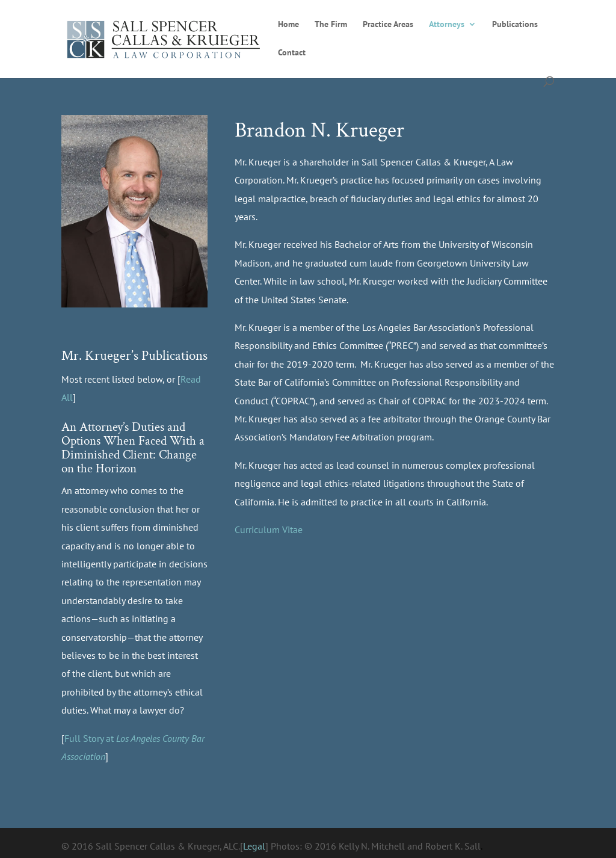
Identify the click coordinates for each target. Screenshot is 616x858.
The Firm (331, 25)
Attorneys (447, 25)
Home (288, 25)
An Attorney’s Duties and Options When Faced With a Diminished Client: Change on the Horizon (133, 448)
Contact (292, 53)
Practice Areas (388, 25)
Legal (254, 846)
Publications (515, 25)
